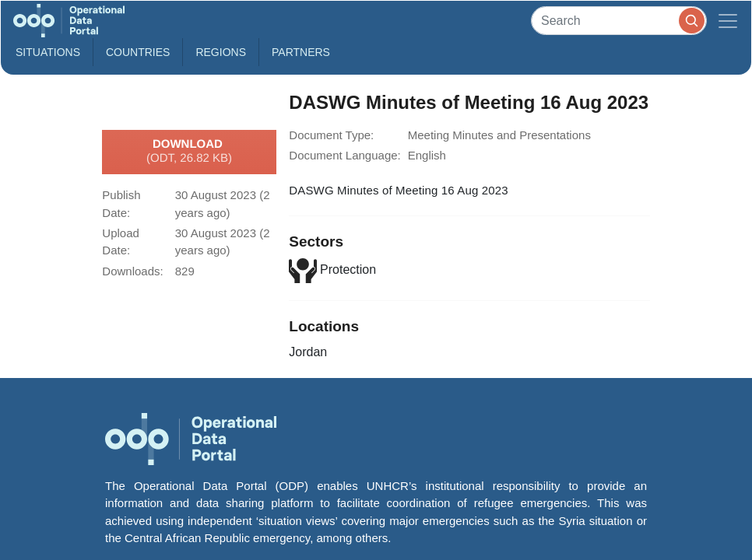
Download (189, 152)
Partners (301, 52)
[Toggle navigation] (728, 21)
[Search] (619, 21)
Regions (221, 52)
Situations (48, 52)
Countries (138, 52)
